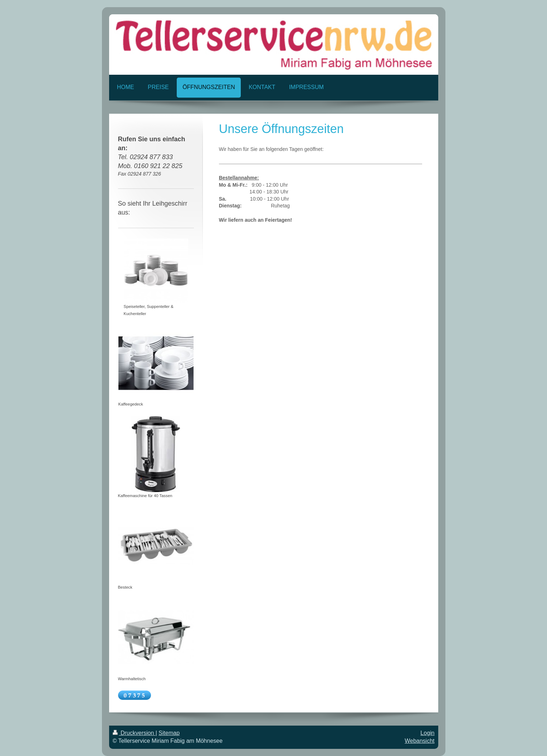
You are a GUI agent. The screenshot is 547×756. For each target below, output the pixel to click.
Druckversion (134, 733)
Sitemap (169, 733)
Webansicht (419, 741)
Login (427, 733)
